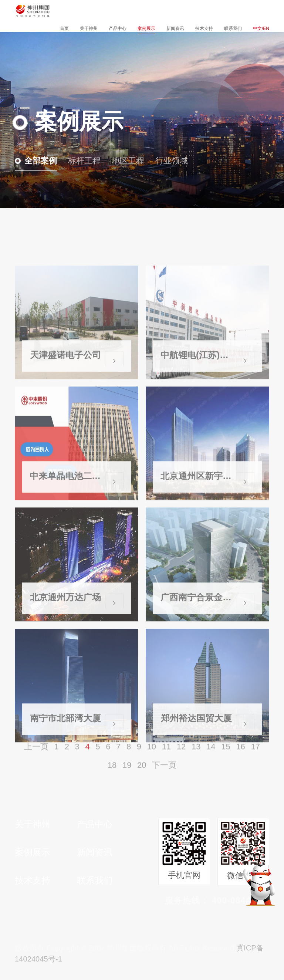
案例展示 (146, 28)
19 (127, 777)
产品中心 (118, 28)
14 (211, 758)
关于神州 (89, 28)
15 (226, 758)
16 (240, 758)
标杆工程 (80, 161)
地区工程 (123, 161)
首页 (64, 28)
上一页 (36, 758)
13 (196, 758)
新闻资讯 (175, 28)
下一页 (164, 777)
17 (255, 758)
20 (142, 777)
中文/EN (261, 28)
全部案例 (36, 161)
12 (181, 758)
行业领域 (167, 161)
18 (112, 777)
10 (152, 758)
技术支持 (204, 28)
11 (166, 758)
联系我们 (233, 28)
